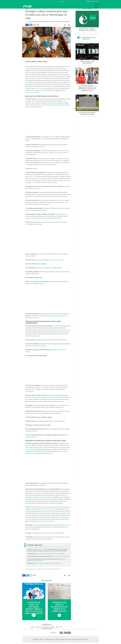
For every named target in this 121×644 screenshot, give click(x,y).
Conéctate (89, 1)
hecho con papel (41, 264)
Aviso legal (52, 639)
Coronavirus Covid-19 (47, 629)
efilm (35, 491)
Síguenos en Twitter (62, 1)
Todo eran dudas (30, 72)
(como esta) (67, 525)
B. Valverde (33, 62)
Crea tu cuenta (95, 1)
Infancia (52, 627)
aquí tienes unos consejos (56, 260)
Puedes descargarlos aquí (33, 336)
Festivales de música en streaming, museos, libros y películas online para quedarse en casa (34, 609)
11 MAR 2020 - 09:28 (42, 62)
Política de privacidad (60, 639)
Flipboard (45, 569)
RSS (84, 639)
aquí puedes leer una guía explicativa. (61, 556)
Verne (27, 6)
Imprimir (65, 25)
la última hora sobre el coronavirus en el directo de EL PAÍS (47, 563)
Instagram (40, 569)
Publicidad (47, 639)
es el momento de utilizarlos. (38, 346)
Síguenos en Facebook (59, 1)
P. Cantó (27, 62)
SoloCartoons (29, 447)
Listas (27, 9)
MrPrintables (56, 326)
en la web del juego (63, 507)
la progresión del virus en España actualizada (46, 554)
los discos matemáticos (61, 330)
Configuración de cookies (77, 639)
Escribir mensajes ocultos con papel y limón (40, 281)
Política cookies (68, 639)
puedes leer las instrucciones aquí (45, 521)
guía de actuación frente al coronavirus (40, 549)
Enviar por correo (69, 25)
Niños (32, 627)
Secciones (97, 5)
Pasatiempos (46, 627)
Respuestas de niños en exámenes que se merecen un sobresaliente (59, 607)
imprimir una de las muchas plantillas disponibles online (46, 218)
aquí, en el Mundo (61, 554)
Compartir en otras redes (34, 25)
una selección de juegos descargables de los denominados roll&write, (51, 397)
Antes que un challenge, (43, 268)
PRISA (87, 639)
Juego (57, 627)
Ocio (61, 627)
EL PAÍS (65, 633)
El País (27, 1)
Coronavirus (38, 627)
